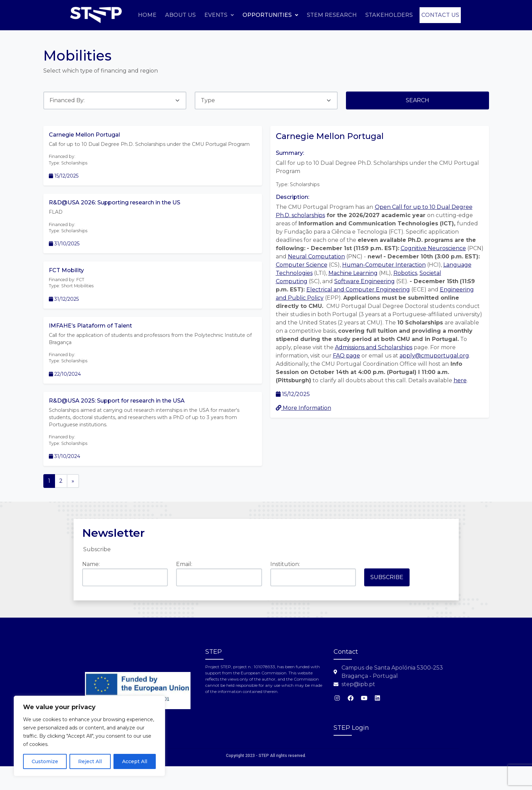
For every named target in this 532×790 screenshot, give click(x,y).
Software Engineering (365, 281)
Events (260, 15)
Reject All (90, 761)
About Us (222, 15)
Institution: (285, 588)
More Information (303, 408)
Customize (45, 761)
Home (188, 15)
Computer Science (302, 265)
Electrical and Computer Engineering (358, 290)
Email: (184, 588)
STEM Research (373, 15)
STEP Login (351, 752)
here (460, 380)
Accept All (135, 761)
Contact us (436, 31)
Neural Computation (316, 257)
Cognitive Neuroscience (433, 248)
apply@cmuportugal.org (434, 356)
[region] (89, 736)
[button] (260, 15)
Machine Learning (353, 273)
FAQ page (346, 356)
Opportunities (312, 15)
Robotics (405, 273)
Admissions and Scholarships (374, 347)
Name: (91, 588)
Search (417, 100)
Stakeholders (430, 15)
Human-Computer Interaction (384, 265)
